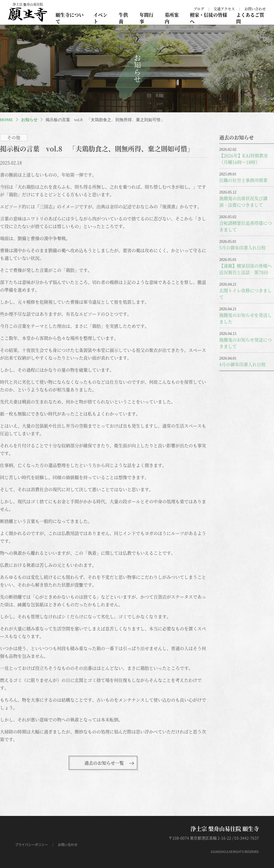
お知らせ (29, 120)
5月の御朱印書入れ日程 (242, 248)
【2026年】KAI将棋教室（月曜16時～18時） (244, 159)
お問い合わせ (255, 9)
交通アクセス (224, 9)
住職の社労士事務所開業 (243, 180)
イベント (100, 18)
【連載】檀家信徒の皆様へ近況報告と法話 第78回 (246, 269)
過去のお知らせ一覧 (104, 763)
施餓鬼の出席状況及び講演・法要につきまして (243, 202)
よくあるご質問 (250, 18)
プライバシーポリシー (32, 845)
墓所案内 (172, 18)
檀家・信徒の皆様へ (209, 18)
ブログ (199, 9)
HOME (7, 120)
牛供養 (123, 18)
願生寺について (70, 18)
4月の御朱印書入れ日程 (242, 364)
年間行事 (146, 18)
